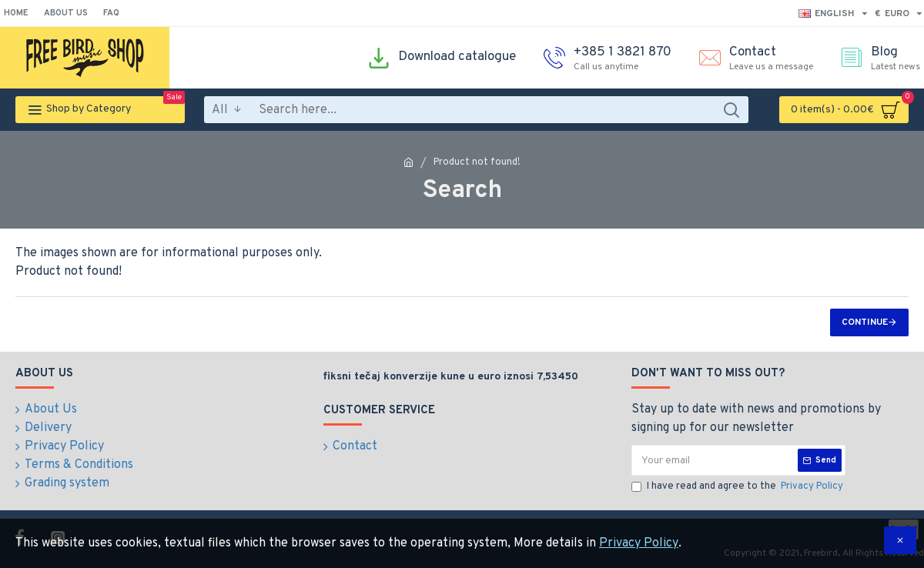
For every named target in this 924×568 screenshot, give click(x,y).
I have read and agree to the (738, 487)
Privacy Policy (639, 543)
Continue (865, 322)
